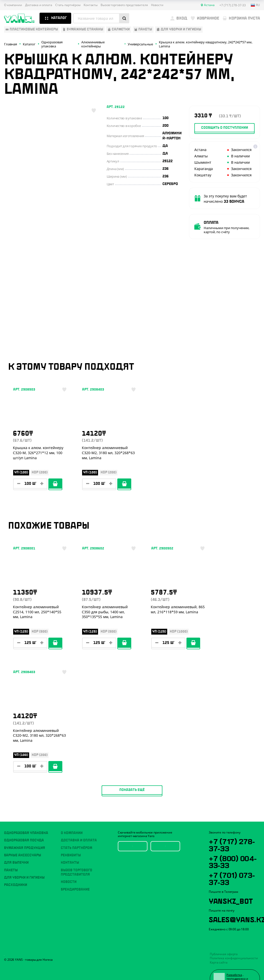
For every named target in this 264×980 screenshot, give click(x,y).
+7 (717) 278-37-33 (233, 830)
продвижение (236, 969)
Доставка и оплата (39, 5)
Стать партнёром (68, 5)
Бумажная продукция (25, 833)
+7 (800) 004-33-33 (234, 847)
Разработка (235, 962)
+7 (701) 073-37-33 (233, 864)
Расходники (16, 871)
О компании (13, 5)
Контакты (91, 5)
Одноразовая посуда (24, 826)
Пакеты (11, 856)
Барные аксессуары (23, 841)
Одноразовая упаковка (26, 818)
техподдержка (237, 966)
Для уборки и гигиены (24, 863)
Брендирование (75, 875)
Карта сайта (219, 949)
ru (255, 5)
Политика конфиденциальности (234, 945)
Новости (157, 5)
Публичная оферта (224, 941)
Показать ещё (132, 701)
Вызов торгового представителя (124, 5)
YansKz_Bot (231, 887)
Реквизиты (71, 841)
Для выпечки (16, 848)
